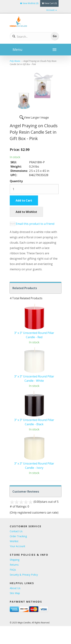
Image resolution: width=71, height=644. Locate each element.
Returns (14, 565)
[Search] (30, 37)
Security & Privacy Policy (24, 575)
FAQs (13, 570)
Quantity (16, 181)
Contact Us (16, 531)
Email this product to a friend (35, 224)
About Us (15, 588)
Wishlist (14, 541)
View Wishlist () (29, 3)
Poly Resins (15, 61)
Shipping (15, 560)
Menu (17, 49)
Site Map (15, 593)
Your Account (17, 546)
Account (52, 10)
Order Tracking (18, 536)
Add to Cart (24, 200)
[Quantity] (34, 189)
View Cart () (49, 3)
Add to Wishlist (26, 212)
